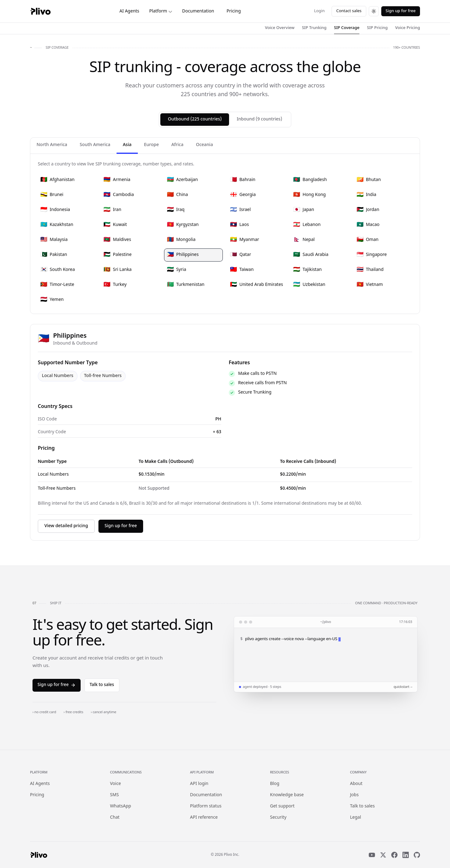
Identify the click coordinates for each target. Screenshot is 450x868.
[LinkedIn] (406, 855)
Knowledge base (287, 795)
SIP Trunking (314, 28)
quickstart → (403, 687)
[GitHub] (417, 855)
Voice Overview (280, 28)
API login (199, 784)
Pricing (234, 11)
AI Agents (129, 11)
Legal (355, 818)
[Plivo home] (40, 11)
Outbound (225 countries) (195, 119)
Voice (115, 784)
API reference (204, 818)
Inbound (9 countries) (259, 119)
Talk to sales (102, 685)
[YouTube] (372, 855)
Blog (275, 784)
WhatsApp (120, 806)
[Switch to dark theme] (374, 11)
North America (52, 145)
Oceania (204, 145)
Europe (151, 145)
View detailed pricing (66, 526)
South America (95, 145)
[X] (383, 855)
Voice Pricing (408, 28)
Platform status (206, 806)
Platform (161, 11)
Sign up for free (401, 11)
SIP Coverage (347, 28)
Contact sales (349, 11)
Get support (282, 806)
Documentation (198, 11)
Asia (127, 145)
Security (278, 818)
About (356, 784)
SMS (114, 795)
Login (319, 11)
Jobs (354, 795)
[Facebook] (394, 855)
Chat (115, 818)
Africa (177, 145)
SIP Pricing (377, 28)
